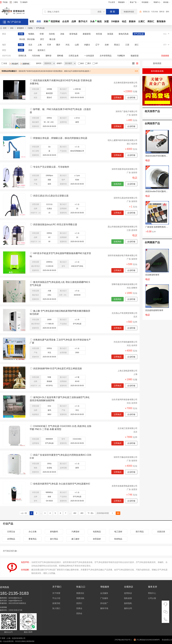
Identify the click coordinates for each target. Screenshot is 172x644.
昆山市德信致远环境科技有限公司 (123, 227)
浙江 (137, 45)
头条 (92, 21)
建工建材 (75, 539)
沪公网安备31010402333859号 (148, 640)
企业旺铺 (131, 98)
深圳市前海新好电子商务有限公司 (123, 255)
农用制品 (11, 539)
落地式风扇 (124, 34)
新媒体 (132, 21)
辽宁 (97, 45)
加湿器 (110, 34)
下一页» (90, 513)
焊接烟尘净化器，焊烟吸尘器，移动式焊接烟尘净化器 (60, 138)
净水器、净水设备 (27, 39)
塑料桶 (60, 56)
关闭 (136, 71)
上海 (40, 45)
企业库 (66, 21)
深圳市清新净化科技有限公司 (124, 169)
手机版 (5, 2)
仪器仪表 (161, 532)
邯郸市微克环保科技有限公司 (124, 284)
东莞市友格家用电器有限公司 (124, 486)
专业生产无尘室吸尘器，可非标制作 (51, 167)
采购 (46, 21)
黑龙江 (117, 45)
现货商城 (55, 21)
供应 (39, 21)
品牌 (74, 21)
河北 (68, 45)
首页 (32, 21)
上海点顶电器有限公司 (127, 371)
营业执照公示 (167, 640)
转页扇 (99, 34)
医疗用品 (140, 532)
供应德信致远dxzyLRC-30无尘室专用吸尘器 (55, 224)
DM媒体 (115, 21)
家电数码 (20, 28)
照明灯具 (146, 12)
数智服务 (161, 21)
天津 (49, 45)
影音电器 (73, 34)
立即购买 (118, 98)
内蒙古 (87, 45)
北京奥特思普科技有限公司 (125, 83)
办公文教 (33, 532)
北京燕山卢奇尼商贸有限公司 (124, 313)
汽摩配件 (121, 56)
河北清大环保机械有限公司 (125, 342)
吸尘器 (52, 39)
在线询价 (118, 184)
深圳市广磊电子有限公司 (126, 111)
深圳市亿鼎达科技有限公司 (125, 198)
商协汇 (151, 21)
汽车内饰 (155, 12)
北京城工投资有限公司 (127, 428)
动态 (124, 21)
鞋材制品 (118, 539)
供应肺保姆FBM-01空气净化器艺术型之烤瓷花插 (57, 369)
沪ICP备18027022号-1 (123, 640)
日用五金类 (74, 56)
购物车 (25, 2)
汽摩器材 (75, 532)
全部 (21, 50)
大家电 (30, 28)
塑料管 (162, 12)
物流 (99, 21)
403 (82, 513)
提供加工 (42, 50)
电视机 (31, 34)
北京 (30, 45)
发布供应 (157, 63)
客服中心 (157, 2)
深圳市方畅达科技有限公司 (125, 457)
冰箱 (62, 34)
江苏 (127, 45)
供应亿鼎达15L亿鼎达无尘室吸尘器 (51, 196)
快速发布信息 (129, 12)
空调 (42, 34)
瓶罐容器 (135, 56)
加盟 (106, 21)
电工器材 (118, 532)
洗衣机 (52, 34)
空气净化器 (40, 28)
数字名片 (83, 21)
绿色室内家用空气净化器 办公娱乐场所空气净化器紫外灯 (62, 484)
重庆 (58, 45)
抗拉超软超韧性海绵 (154, 310)
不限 (21, 34)
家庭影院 (87, 34)
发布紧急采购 (157, 71)
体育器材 (97, 539)
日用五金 (11, 532)
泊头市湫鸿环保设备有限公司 (124, 399)
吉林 (107, 45)
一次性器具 (89, 56)
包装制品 (97, 532)
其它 (42, 39)
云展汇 (142, 21)
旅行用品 (54, 539)
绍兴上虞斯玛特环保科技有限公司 (123, 140)
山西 (77, 45)
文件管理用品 (106, 56)
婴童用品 (33, 539)
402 (75, 513)
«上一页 (24, 513)
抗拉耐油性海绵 (152, 275)
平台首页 (112, 2)
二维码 (14, 3)
